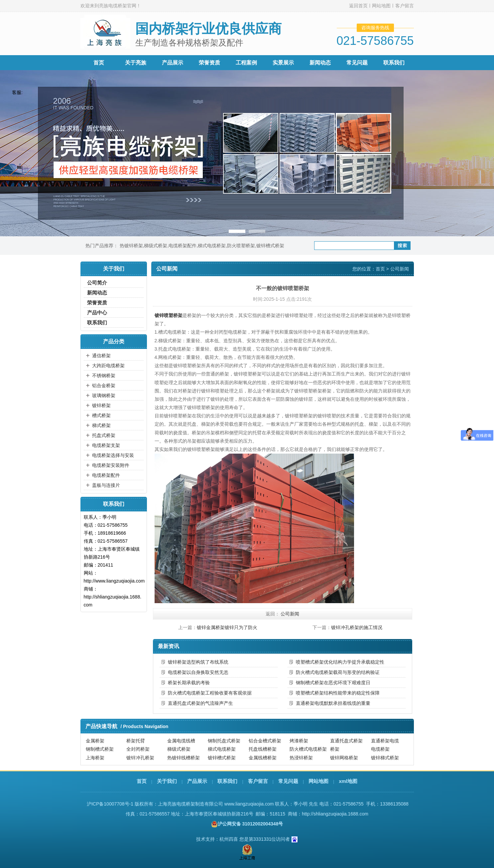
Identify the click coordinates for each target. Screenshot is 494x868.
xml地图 (348, 781)
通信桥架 (101, 356)
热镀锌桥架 (131, 246)
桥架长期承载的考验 (189, 683)
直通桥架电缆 (385, 741)
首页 (99, 63)
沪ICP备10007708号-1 (110, 804)
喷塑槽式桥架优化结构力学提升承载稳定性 (340, 662)
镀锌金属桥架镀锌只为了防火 (227, 627)
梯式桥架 (101, 425)
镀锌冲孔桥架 (140, 758)
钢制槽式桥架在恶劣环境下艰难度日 (333, 683)
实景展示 (283, 63)
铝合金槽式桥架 (265, 741)
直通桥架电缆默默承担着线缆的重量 (333, 703)
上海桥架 (95, 758)
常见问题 (357, 63)
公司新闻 (400, 269)
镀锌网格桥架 (344, 758)
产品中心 (97, 313)
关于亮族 (136, 63)
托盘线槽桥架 (263, 749)
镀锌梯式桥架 (385, 758)
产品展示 (173, 63)
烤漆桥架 (299, 741)
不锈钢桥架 (104, 376)
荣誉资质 (209, 63)
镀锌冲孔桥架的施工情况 (357, 627)
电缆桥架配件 (183, 246)
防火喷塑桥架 (241, 246)
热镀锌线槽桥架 (184, 758)
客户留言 (405, 6)
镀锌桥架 (101, 405)
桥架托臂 (136, 741)
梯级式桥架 (156, 246)
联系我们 (394, 63)
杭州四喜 (229, 839)
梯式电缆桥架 (212, 246)
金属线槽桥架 (263, 758)
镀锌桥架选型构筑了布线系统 (198, 662)
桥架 (335, 749)
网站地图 (381, 6)
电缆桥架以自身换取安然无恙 (198, 672)
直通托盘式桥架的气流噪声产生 (200, 703)
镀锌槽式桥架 (270, 246)
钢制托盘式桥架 (224, 741)
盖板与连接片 (106, 485)
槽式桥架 (101, 415)
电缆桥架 (380, 749)
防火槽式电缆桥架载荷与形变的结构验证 (338, 672)
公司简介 (97, 283)
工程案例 (246, 63)
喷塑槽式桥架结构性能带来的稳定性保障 (338, 693)
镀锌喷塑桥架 (169, 315)
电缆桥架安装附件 (111, 465)
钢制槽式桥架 (100, 749)
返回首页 (358, 6)
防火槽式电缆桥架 (308, 749)
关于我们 (167, 781)
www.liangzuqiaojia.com (249, 804)
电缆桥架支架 (106, 445)
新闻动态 (320, 63)
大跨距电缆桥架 (108, 366)
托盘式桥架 (104, 435)
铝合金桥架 (104, 385)
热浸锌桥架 (301, 758)
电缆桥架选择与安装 (113, 455)
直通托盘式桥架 (346, 741)
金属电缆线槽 (181, 741)
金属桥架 (95, 741)
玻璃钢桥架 (104, 395)
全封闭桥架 (138, 749)
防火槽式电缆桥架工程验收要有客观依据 (210, 693)
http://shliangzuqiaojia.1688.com (335, 814)
